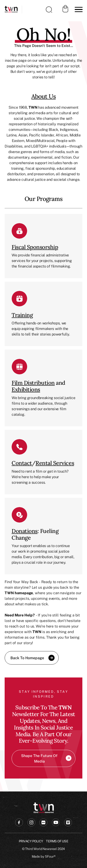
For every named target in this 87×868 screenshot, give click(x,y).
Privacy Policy (31, 841)
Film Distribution (33, 383)
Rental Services (55, 463)
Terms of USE (57, 841)
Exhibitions (26, 389)
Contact (22, 463)
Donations (25, 531)
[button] (78, 9)
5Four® (50, 856)
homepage (24, 593)
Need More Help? (20, 615)
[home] (11, 10)
